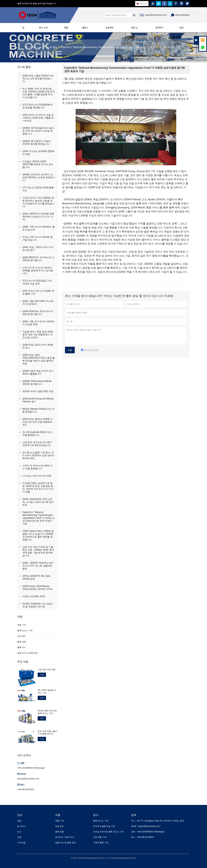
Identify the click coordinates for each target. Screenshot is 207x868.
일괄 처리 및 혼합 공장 (27, 653)
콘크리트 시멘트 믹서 (65, 837)
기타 (42, 675)
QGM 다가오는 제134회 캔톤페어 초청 (38, 153)
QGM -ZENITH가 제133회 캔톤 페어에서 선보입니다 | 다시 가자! (38, 217)
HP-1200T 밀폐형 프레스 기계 (47, 691)
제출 (70, 350)
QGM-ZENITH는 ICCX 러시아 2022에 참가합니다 (38, 313)
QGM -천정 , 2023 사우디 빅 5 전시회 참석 (38, 249)
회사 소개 (43, 28)
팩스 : (134, 837)
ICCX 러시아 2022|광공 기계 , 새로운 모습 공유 (38, 282)
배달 (19, 821)
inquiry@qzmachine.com (156, 15)
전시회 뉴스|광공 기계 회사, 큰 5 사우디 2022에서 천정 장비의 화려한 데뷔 (38, 455)
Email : (134, 826)
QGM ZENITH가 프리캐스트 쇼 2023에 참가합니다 (38, 259)
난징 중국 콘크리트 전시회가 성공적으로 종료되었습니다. (37, 444)
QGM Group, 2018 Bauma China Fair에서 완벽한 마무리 (38, 588)
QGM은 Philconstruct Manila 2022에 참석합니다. (37, 383)
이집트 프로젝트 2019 (34, 596)
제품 (66, 28)
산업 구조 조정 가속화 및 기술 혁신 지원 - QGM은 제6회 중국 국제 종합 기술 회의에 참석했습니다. (38, 551)
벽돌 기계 (22, 625)
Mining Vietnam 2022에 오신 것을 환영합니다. (38, 410)
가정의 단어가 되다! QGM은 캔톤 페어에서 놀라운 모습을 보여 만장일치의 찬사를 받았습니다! (38, 202)
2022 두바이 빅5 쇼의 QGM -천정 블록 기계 (38, 292)
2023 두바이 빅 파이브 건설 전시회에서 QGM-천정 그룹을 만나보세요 (38, 118)
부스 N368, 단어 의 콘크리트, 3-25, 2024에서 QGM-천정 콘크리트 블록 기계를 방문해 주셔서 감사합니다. (39, 93)
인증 (181, 28)
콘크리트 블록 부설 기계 (104, 826)
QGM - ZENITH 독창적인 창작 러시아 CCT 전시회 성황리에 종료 (38, 566)
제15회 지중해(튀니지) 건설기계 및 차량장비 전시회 (38, 605)
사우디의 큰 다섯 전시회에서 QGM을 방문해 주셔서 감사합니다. (38, 270)
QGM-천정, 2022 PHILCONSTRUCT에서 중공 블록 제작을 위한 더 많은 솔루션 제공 (39, 359)
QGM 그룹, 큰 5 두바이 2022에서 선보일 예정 (38, 323)
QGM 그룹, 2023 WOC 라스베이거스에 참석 (38, 303)
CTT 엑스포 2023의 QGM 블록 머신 (38, 189)
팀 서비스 (22, 826)
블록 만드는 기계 (25, 630)
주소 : (134, 821)
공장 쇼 (134, 28)
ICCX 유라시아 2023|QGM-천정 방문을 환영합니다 (38, 106)
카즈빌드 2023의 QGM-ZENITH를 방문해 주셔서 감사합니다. (38, 164)
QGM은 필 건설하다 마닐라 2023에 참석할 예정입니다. (37, 142)
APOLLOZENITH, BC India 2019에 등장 (36, 577)
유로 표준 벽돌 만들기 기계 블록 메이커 (48, 733)
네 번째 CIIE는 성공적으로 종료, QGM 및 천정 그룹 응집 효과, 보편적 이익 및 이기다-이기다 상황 (38, 487)
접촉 (134, 815)
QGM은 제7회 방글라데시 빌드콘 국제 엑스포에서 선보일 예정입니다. (38, 131)
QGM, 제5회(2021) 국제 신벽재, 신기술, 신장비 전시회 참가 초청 (38, 502)
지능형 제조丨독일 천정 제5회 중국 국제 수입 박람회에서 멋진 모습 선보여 (38, 335)
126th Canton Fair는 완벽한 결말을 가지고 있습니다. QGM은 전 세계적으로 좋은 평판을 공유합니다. (38, 535)
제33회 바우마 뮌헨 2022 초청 (38, 391)
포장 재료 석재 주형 (47, 670)
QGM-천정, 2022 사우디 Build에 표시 (38, 346)
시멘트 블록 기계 (101, 843)
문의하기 (159, 28)
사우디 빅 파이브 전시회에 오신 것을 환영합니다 (38, 467)
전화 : (134, 832)
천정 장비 (22, 636)
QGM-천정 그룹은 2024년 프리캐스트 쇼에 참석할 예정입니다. (38, 79)
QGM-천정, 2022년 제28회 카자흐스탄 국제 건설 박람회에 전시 (38, 422)
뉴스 (19, 832)
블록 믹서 (22, 647)
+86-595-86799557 (26, 789)
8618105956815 (182, 15)
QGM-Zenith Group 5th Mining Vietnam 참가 (38, 400)
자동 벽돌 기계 (100, 837)
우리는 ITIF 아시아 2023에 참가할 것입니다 (38, 238)
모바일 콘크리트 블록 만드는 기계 (108, 832)
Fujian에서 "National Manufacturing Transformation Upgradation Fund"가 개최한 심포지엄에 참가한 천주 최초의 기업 (38, 518)
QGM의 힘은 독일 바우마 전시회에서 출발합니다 (38, 372)
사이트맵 (21, 843)
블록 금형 (22, 642)
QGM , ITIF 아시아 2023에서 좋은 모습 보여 (39, 228)
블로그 (85, 28)
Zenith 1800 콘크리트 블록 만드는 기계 (47, 712)
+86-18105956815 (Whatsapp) (31, 768)
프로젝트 (110, 28)
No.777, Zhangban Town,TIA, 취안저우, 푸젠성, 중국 (160, 821)
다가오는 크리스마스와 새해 (37, 476)
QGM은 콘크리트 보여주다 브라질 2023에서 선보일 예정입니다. (39, 177)
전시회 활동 (51, 47)
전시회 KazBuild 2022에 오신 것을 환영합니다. (37, 434)
